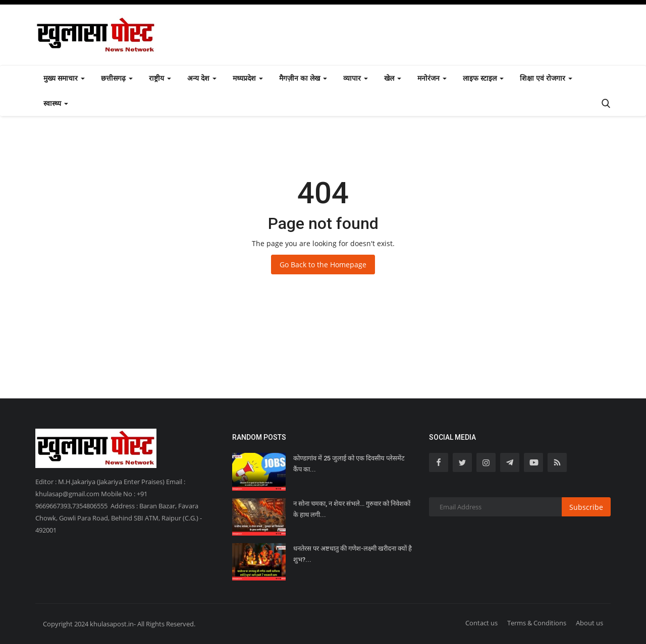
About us (589, 623)
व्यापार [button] (356, 78)
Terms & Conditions (537, 623)
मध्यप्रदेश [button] (248, 78)
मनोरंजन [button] (432, 78)
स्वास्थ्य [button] (56, 103)
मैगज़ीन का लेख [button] (303, 78)
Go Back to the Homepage (323, 265)
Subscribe (586, 507)
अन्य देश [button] (202, 78)
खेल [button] (393, 78)
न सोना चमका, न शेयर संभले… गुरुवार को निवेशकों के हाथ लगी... (352, 509)
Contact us (481, 623)
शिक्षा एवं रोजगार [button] (546, 78)
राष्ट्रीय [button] (160, 78)
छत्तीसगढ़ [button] (117, 78)
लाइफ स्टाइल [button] (483, 78)
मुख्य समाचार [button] (64, 78)
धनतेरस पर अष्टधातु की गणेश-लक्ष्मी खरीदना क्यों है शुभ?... (353, 554)
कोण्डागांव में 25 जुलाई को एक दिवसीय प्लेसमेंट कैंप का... (349, 464)
